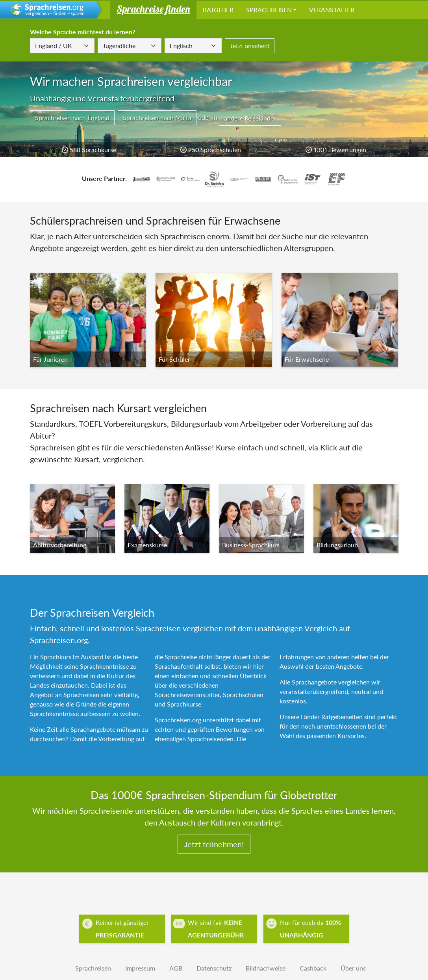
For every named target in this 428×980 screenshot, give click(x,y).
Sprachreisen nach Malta (157, 118)
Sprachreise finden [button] (153, 9)
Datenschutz (214, 968)
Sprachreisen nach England (72, 118)
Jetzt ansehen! (250, 46)
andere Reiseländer (250, 118)
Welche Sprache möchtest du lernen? (82, 32)
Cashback (313, 968)
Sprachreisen (269, 10)
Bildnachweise (266, 968)
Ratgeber (218, 10)
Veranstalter (332, 10)
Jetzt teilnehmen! (214, 844)
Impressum (140, 968)
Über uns (353, 968)
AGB (176, 968)
